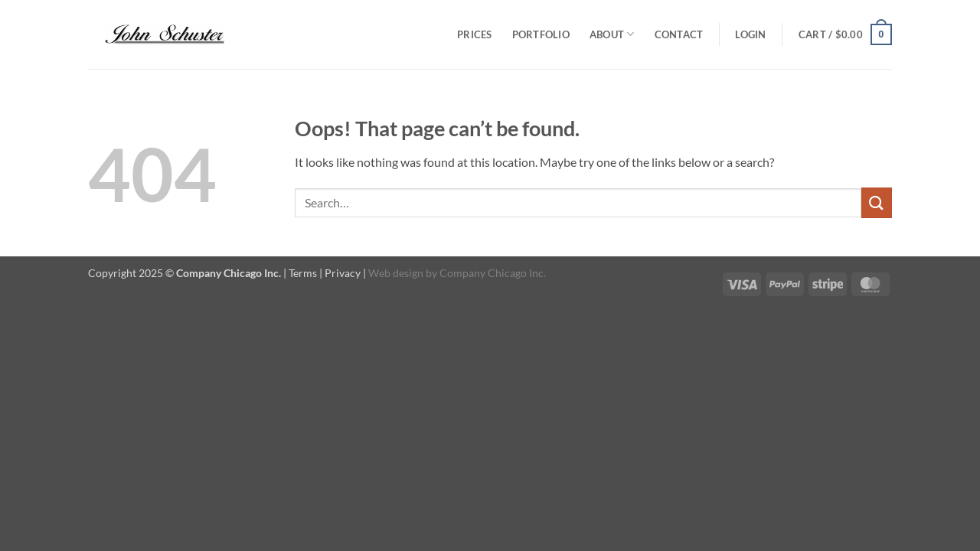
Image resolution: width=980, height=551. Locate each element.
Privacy (343, 273)
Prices (475, 34)
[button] (750, 34)
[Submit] (877, 202)
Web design (396, 273)
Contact (679, 34)
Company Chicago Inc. (493, 273)
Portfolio (541, 34)
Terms (303, 273)
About (612, 34)
